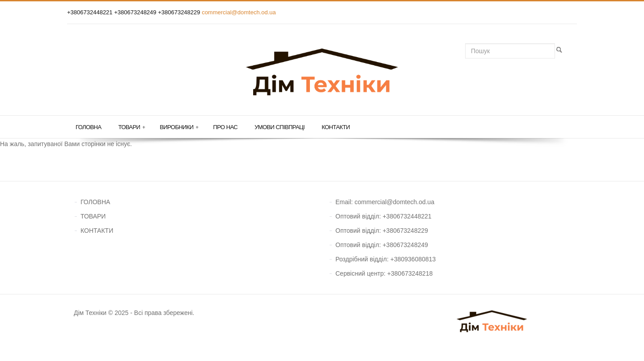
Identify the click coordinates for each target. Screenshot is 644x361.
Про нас (226, 127)
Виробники (179, 127)
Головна (88, 127)
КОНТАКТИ (97, 231)
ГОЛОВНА (95, 202)
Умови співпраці (280, 127)
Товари (131, 127)
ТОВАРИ (93, 216)
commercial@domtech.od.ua (239, 12)
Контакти (336, 127)
